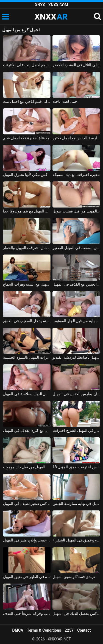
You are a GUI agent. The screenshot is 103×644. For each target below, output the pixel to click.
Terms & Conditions (44, 630)
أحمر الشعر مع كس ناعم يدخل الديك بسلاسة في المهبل (27, 394)
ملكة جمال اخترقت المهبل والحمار (27, 248)
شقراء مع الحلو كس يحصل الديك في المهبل (76, 613)
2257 (69, 630)
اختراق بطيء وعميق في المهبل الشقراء (76, 540)
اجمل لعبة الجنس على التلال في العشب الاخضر (76, 65)
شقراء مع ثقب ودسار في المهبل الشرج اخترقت (76, 430)
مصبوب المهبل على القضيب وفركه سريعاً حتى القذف (27, 613)
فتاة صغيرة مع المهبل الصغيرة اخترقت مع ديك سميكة (76, 175)
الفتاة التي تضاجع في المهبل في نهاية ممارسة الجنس (76, 504)
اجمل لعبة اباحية (66, 101)
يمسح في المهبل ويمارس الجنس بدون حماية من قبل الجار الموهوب (76, 321)
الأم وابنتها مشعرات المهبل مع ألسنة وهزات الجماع (27, 284)
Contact (84, 630)
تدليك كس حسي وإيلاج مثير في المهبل (27, 540)
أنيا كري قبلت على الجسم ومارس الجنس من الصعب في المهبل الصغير (76, 248)
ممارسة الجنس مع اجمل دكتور (76, 138)
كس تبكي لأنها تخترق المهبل (25, 175)
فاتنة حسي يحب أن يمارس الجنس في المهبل (76, 394)
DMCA (18, 630)
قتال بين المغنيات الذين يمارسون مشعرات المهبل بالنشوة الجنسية (27, 357)
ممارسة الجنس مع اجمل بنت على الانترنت (27, 65)
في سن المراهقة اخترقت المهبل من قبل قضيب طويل (76, 211)
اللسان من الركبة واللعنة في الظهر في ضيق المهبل (27, 577)
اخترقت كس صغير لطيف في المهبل (27, 504)
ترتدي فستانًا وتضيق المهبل (74, 577)
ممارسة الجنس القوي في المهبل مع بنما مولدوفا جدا (27, 211)
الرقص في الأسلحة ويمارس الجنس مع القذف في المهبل (76, 284)
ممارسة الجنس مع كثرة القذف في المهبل (27, 430)
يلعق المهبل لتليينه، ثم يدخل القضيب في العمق (27, 321)
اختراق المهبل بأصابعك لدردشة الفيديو (76, 357)
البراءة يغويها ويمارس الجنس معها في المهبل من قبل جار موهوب (27, 467)
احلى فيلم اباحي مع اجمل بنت (27, 101)
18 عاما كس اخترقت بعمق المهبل (76, 467)
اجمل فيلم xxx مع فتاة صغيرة (26, 138)
